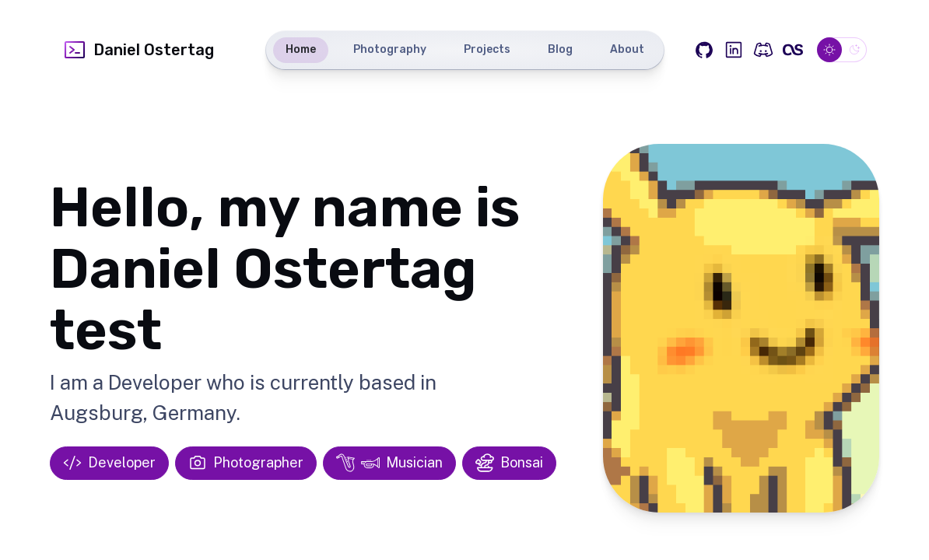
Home (301, 49)
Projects (487, 49)
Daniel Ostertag (138, 50)
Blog (560, 49)
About (627, 49)
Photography (390, 49)
